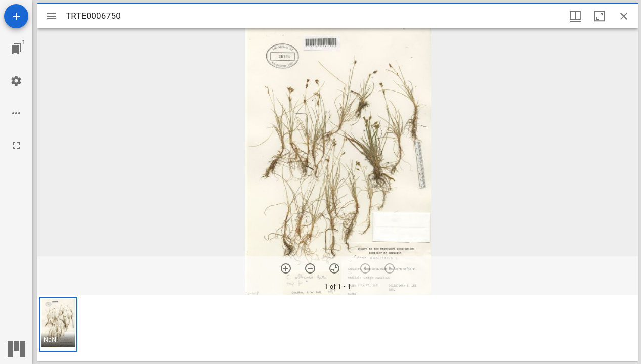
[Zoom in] (286, 268)
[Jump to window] (16, 49)
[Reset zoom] (334, 268)
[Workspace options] (16, 113)
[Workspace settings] (16, 81)
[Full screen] (16, 146)
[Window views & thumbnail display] (575, 16)
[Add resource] (16, 16)
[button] (58, 324)
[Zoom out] (310, 268)
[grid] (338, 328)
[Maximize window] (600, 16)
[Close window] (624, 16)
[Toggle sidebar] (52, 16)
